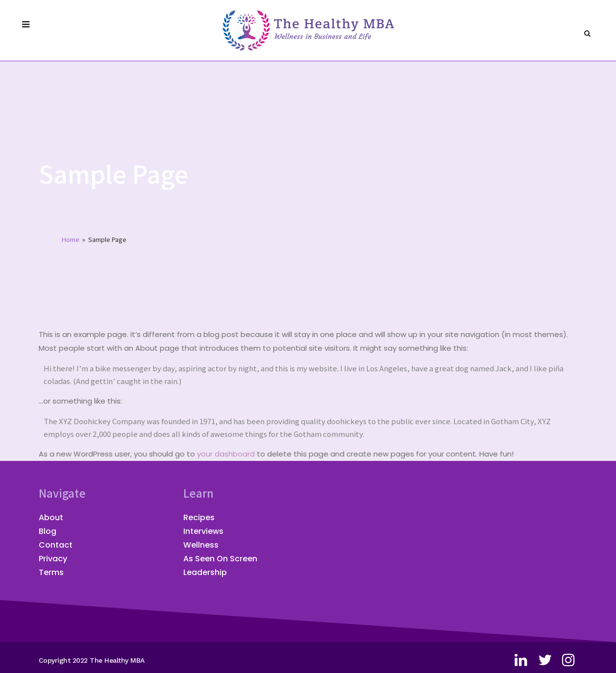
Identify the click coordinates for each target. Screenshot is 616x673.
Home (71, 239)
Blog (48, 531)
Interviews (203, 531)
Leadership (205, 572)
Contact (56, 545)
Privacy (53, 559)
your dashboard (226, 454)
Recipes (199, 517)
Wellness (201, 545)
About (51, 517)
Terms (51, 572)
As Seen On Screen (220, 559)
